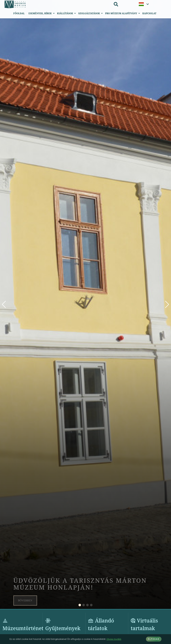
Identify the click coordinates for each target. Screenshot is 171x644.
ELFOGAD (154, 639)
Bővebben (25, 601)
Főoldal (19, 13)
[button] (167, 304)
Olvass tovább (114, 639)
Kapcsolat (149, 13)
